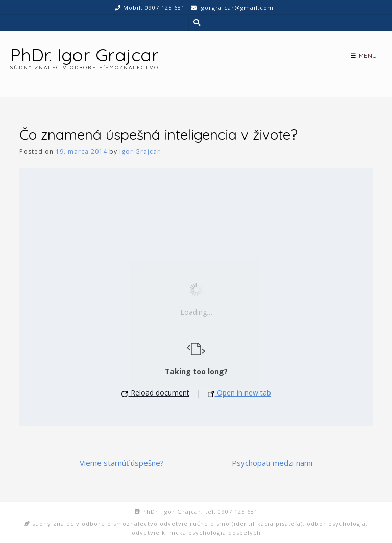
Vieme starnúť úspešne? (122, 463)
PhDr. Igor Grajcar (84, 55)
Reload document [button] (155, 393)
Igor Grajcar (140, 151)
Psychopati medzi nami (272, 463)
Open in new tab (239, 393)
